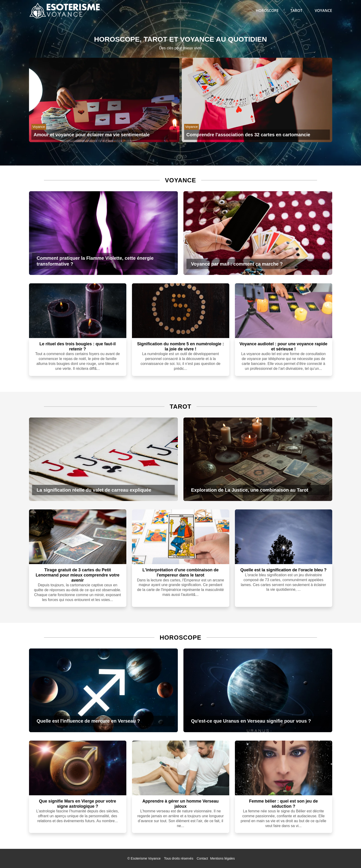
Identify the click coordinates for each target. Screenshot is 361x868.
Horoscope (267, 11)
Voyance (323, 11)
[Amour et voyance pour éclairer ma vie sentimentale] (104, 135)
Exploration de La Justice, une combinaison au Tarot (250, 490)
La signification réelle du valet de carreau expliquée (94, 490)
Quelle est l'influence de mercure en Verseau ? (88, 721)
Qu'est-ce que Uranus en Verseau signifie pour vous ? (251, 721)
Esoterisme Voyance (146, 858)
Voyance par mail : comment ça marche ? (237, 264)
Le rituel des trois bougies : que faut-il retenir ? (77, 346)
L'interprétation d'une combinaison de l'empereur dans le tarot (181, 573)
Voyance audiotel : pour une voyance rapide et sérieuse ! (284, 346)
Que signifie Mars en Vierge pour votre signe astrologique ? (78, 804)
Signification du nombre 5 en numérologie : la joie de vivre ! (180, 346)
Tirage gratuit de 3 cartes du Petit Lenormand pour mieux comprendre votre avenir (77, 575)
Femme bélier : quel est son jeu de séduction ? (283, 804)
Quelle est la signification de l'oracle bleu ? (283, 570)
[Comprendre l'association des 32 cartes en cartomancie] (257, 135)
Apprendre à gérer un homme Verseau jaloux (180, 804)
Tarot (296, 11)
